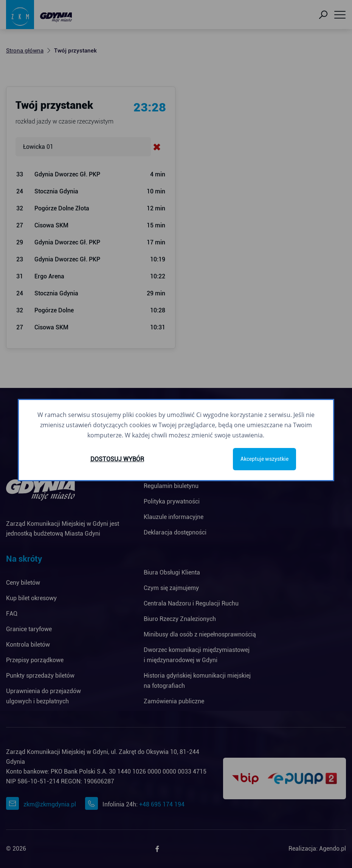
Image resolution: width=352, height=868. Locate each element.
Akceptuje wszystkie (264, 459)
